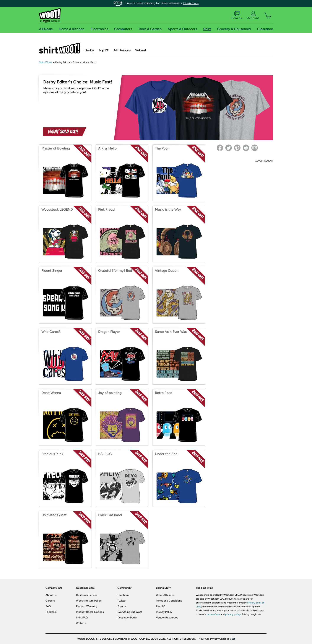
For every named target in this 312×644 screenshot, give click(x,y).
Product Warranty (87, 606)
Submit (141, 50)
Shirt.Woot (60, 48)
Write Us (81, 623)
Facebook (123, 595)
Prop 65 (161, 606)
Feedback (51, 612)
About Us (51, 595)
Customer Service (87, 595)
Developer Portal (127, 618)
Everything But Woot (130, 612)
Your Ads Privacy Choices (214, 639)
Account (253, 15)
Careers (50, 601)
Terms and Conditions (169, 601)
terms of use (213, 614)
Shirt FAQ (82, 618)
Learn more (191, 3)
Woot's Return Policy (89, 601)
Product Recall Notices (90, 612)
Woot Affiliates (165, 595)
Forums (237, 15)
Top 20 (104, 50)
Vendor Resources (167, 618)
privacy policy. (233, 614)
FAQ (48, 606)
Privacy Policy (164, 612)
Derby (89, 50)
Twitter (122, 601)
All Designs (122, 50)
